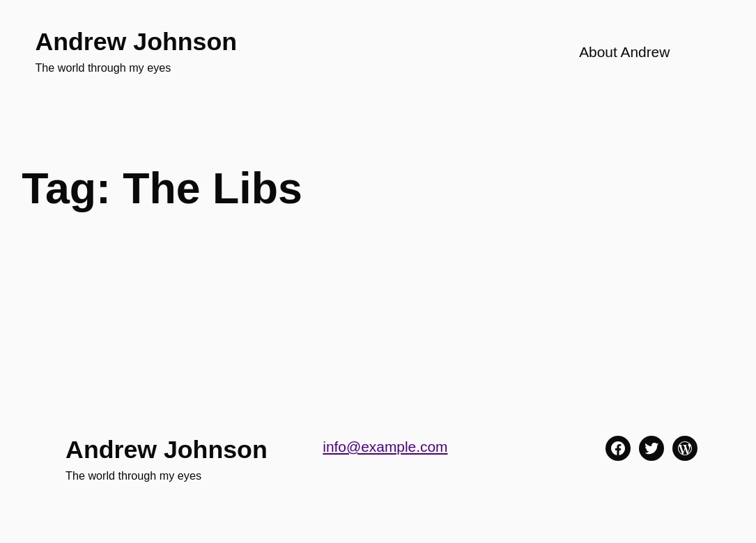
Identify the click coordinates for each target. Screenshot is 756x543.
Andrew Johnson (136, 42)
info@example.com (385, 447)
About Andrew (624, 52)
